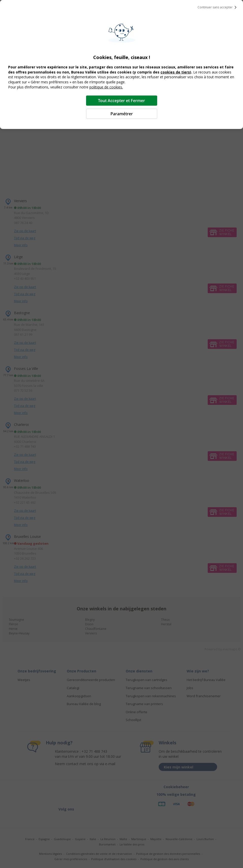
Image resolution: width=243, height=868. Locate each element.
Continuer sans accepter (218, 7)
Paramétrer (122, 114)
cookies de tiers (175, 72)
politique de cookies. (106, 87)
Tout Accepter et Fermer (121, 101)
